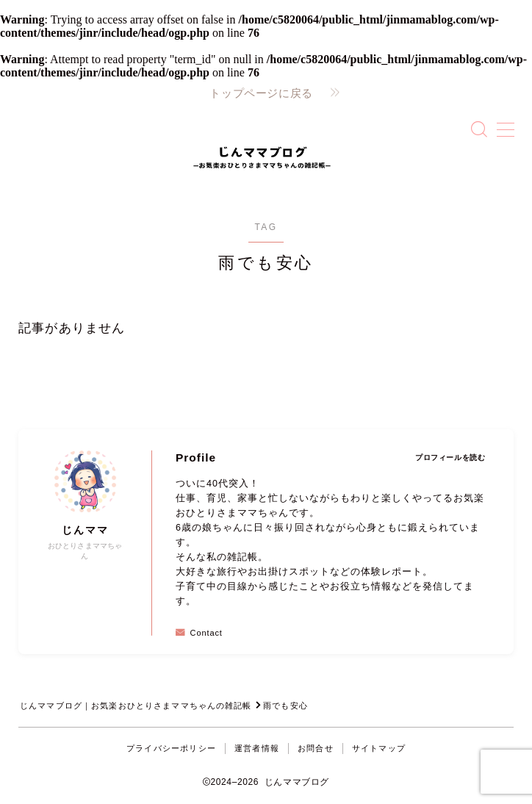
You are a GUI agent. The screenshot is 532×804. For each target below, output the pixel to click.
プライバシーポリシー (171, 748)
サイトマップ (379, 748)
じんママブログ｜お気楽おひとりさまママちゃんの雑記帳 (136, 706)
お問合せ (316, 748)
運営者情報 (257, 748)
